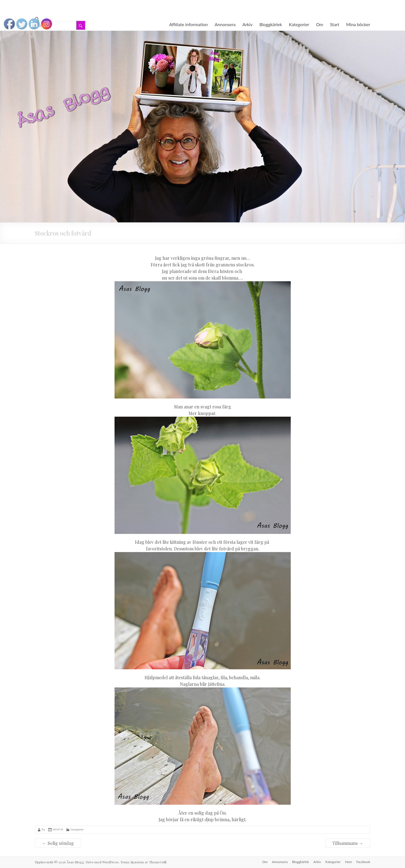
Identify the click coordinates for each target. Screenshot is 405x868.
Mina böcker (358, 24)
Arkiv (247, 24)
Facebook (363, 862)
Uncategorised (77, 830)
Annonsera (225, 24)
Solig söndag (58, 843)
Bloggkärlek (271, 24)
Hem (348, 862)
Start (335, 24)
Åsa (43, 830)
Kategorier (299, 24)
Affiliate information (189, 24)
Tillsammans (348, 843)
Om (320, 24)
